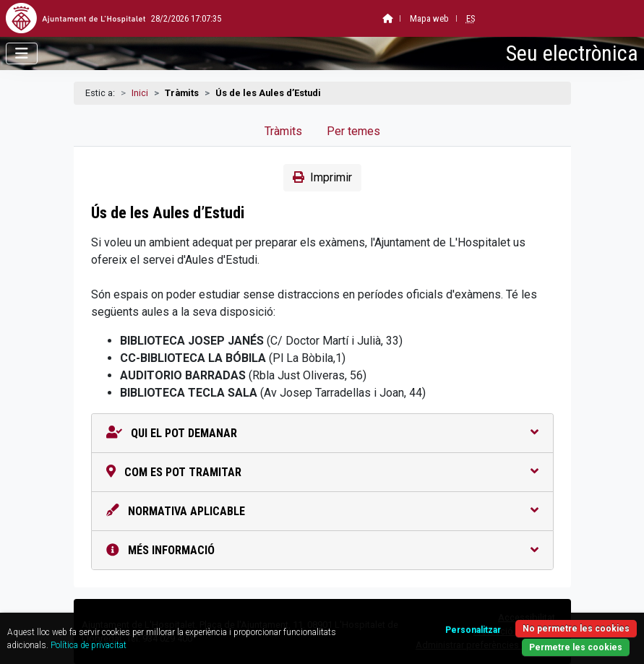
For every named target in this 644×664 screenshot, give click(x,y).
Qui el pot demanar (322, 433)
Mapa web (394, 18)
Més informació (322, 550)
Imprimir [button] (322, 177)
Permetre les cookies (576, 647)
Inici (140, 93)
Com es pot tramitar (322, 472)
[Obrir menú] (22, 53)
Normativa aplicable (322, 511)
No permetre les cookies (576, 629)
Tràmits (283, 131)
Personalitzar (473, 630)
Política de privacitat (89, 645)
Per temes (353, 131)
